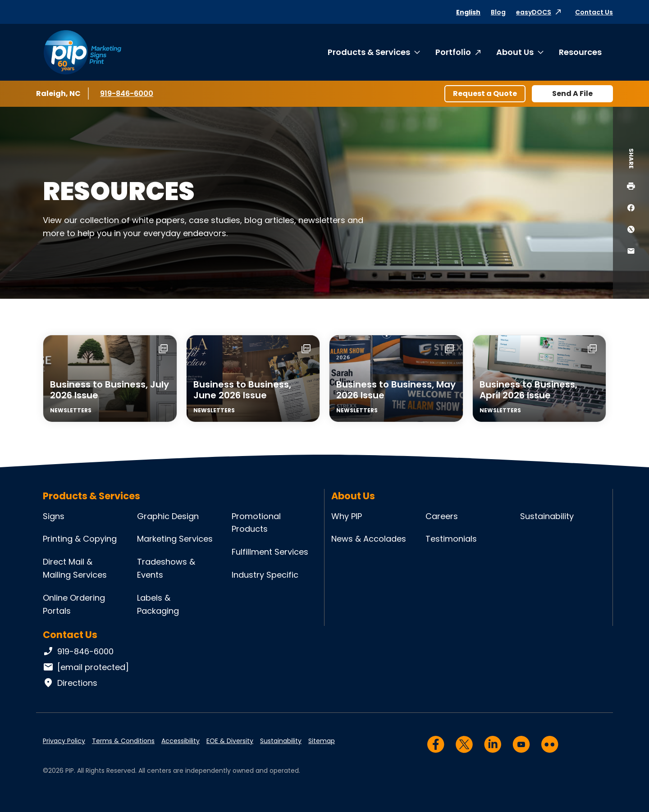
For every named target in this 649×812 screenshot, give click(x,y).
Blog (498, 12)
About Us (515, 52)
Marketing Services (175, 539)
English (468, 12)
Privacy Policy (64, 741)
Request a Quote (485, 94)
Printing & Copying (80, 539)
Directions (70, 683)
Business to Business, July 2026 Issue (110, 390)
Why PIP (347, 516)
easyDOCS (534, 12)
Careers (442, 516)
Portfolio (453, 52)
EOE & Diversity (230, 741)
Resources (580, 52)
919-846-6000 (127, 93)
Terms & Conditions (123, 741)
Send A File (572, 94)
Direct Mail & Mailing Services (75, 568)
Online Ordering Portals (74, 604)
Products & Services (369, 52)
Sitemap (322, 741)
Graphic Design (168, 516)
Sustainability (547, 516)
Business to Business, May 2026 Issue (396, 390)
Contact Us (594, 12)
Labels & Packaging (158, 604)
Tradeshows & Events (166, 568)
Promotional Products (256, 523)
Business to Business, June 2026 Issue (242, 390)
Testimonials (451, 539)
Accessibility (181, 741)
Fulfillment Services (270, 552)
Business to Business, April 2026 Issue (528, 390)
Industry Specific (265, 575)
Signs (54, 516)
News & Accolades (369, 539)
